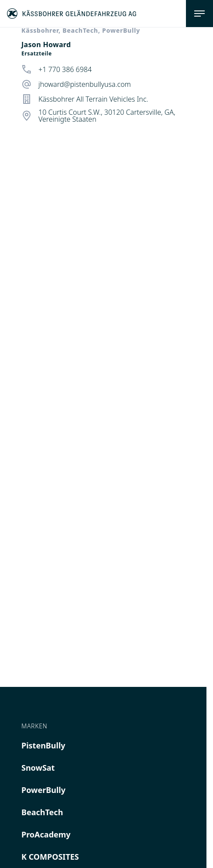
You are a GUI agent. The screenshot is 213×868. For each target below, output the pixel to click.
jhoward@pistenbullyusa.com (85, 84)
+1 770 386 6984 (65, 69)
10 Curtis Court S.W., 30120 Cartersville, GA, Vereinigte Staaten (107, 116)
